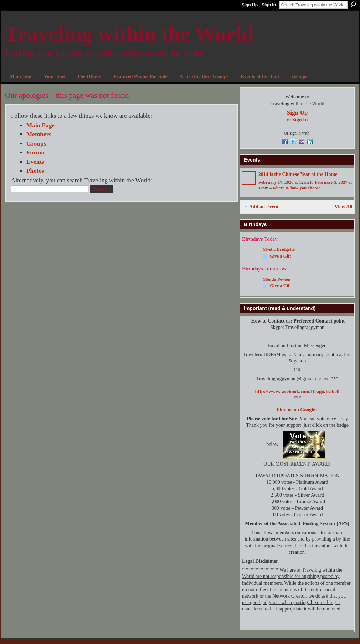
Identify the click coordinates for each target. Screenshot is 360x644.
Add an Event (264, 207)
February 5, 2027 (331, 182)
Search (353, 5)
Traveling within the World (129, 34)
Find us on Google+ (297, 410)
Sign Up (250, 5)
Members (39, 134)
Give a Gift (280, 256)
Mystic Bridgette (279, 249)
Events (35, 162)
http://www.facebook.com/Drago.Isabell (297, 392)
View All (344, 207)
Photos (35, 171)
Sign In (269, 5)
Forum (35, 153)
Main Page (40, 125)
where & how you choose (297, 188)
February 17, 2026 (276, 182)
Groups (36, 144)
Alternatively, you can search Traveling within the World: (82, 180)
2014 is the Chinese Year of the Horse (298, 174)
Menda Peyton (277, 279)
